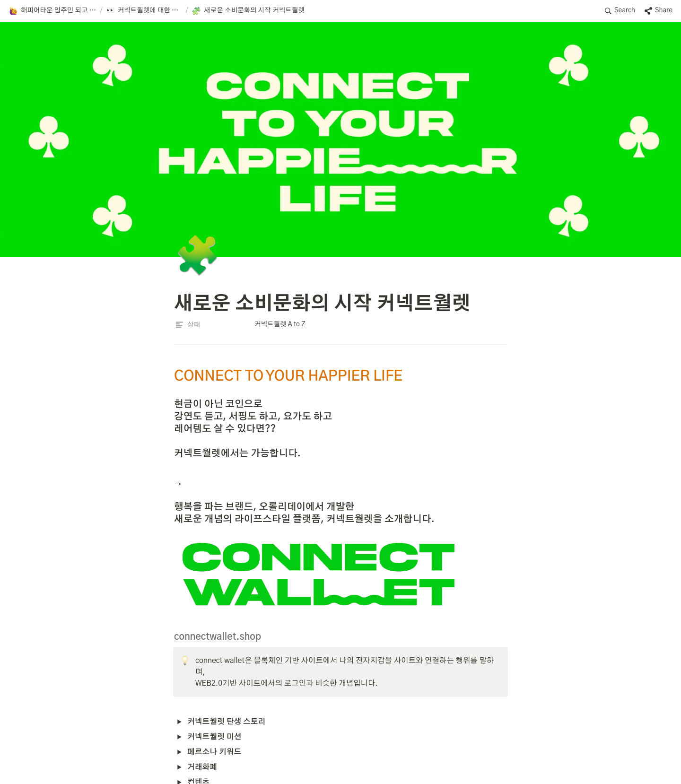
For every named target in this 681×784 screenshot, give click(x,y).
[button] (52, 11)
